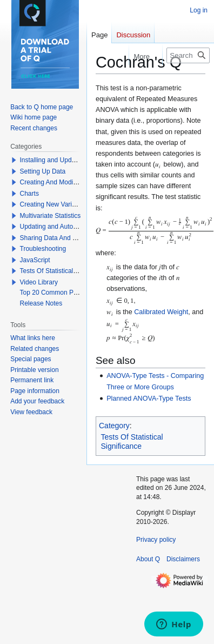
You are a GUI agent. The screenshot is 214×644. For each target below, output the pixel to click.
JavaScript (35, 260)
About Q (148, 559)
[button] (14, 160)
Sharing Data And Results (57, 238)
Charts (29, 194)
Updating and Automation (56, 227)
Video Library (39, 282)
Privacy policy (156, 540)
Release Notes (41, 303)
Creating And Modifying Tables (64, 182)
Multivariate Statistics (51, 216)
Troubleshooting (43, 249)
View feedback (31, 412)
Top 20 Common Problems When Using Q (80, 293)
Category (114, 426)
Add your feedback (37, 401)
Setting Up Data (43, 171)
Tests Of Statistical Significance (132, 442)
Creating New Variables (54, 204)
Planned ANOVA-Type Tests (149, 399)
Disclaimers (183, 559)
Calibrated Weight (161, 312)
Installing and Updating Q (56, 160)
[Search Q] (188, 55)
